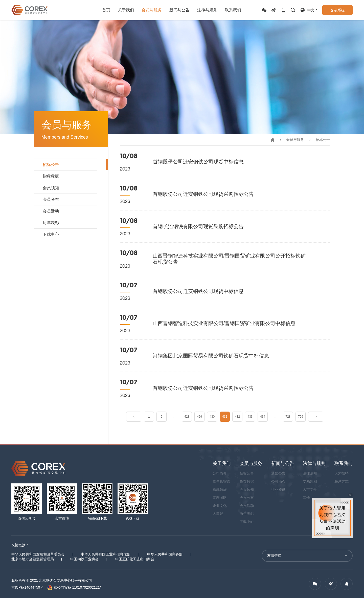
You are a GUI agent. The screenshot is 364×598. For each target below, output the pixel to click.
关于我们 (126, 10)
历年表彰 (51, 223)
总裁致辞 (220, 489)
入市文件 (310, 489)
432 (237, 417)
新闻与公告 (179, 10)
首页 (106, 10)
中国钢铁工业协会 (84, 559)
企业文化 (220, 506)
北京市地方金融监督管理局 (33, 559)
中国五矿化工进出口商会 (135, 559)
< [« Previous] (134, 417)
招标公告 (51, 165)
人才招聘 (342, 473)
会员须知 (51, 188)
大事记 (218, 514)
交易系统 (337, 10)
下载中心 (51, 234)
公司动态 (278, 481)
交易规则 (310, 481)
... (174, 416)
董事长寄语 (221, 481)
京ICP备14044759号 (28, 587)
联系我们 (233, 10)
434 (263, 417)
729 (301, 417)
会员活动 (51, 211)
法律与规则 (207, 10)
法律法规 (310, 473)
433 (250, 417)
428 (187, 417)
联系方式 (342, 481)
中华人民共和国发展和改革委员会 (38, 554)
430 (212, 417)
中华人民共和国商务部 (165, 554)
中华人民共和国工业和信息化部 (106, 554)
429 (199, 417)
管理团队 (220, 498)
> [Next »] (316, 417)
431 (225, 417)
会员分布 (51, 199)
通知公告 (278, 473)
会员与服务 (152, 10)
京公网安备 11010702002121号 (75, 587)
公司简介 (220, 473)
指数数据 (51, 176)
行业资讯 (278, 489)
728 (288, 417)
